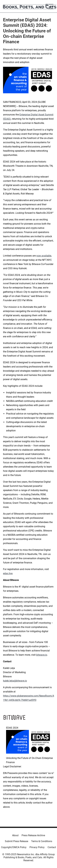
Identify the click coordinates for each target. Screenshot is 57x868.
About (15, 835)
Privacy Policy (37, 847)
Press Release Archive (33, 835)
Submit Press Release (16, 841)
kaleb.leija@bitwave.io (15, 681)
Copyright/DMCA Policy (14, 847)
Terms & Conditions (42, 841)
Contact (52, 847)
